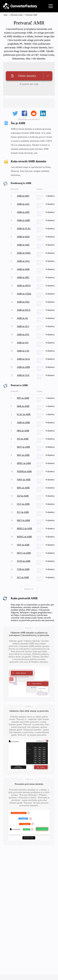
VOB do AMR (23, 569)
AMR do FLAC (24, 229)
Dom (6, 15)
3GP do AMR (23, 496)
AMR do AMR (23, 220)
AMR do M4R (23, 269)
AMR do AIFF (23, 212)
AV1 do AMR (23, 577)
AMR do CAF (23, 351)
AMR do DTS (23, 335)
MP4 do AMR (23, 431)
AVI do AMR (23, 439)
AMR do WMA (24, 253)
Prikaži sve (29, 589)
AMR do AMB (23, 367)
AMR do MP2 (23, 277)
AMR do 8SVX (24, 310)
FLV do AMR (23, 512)
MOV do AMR (23, 447)
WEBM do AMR (24, 471)
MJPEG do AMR (24, 537)
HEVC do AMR (24, 553)
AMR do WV (23, 343)
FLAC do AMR (24, 414)
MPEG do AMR (24, 463)
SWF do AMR (23, 545)
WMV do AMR (24, 480)
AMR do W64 (23, 302)
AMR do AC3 (23, 326)
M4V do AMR (23, 455)
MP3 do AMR (23, 398)
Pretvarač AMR (31, 15)
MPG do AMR (23, 488)
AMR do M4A (23, 237)
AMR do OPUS (24, 286)
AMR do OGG (23, 261)
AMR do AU (22, 318)
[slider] (41, 196)
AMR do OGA (23, 359)
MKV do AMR (23, 520)
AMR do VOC (23, 375)
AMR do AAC (23, 204)
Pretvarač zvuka (16, 15)
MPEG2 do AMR (24, 529)
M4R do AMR (23, 406)
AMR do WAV (23, 245)
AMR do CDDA (24, 294)
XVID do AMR (24, 561)
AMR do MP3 (23, 196)
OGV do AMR (23, 504)
